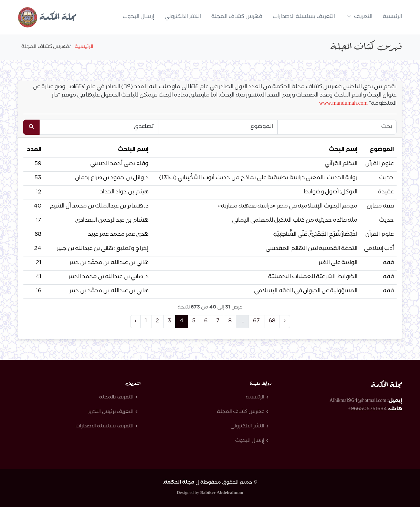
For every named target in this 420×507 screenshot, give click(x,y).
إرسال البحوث (138, 17)
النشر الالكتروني (183, 17)
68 (272, 321)
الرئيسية (392, 17)
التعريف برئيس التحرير (111, 412)
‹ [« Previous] (135, 321)
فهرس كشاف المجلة (237, 17)
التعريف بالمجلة (116, 398)
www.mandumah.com (343, 104)
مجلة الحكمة (47, 18)
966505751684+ (367, 409)
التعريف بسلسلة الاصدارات (304, 17)
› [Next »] (285, 321)
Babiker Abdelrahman (222, 493)
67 (256, 321)
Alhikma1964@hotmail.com (358, 401)
